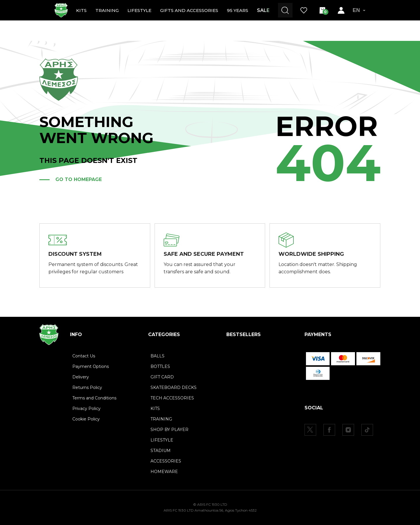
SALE (263, 10)
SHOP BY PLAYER (169, 430)
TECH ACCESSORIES (172, 398)
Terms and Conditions (94, 398)
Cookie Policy (86, 419)
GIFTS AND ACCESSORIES (189, 10)
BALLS (157, 356)
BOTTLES (160, 366)
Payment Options (91, 366)
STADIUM (161, 451)
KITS (81, 10)
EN (359, 10)
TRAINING (107, 10)
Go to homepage (79, 179)
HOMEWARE (164, 472)
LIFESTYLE (139, 10)
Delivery (81, 377)
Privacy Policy (86, 408)
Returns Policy (87, 387)
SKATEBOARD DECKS (174, 387)
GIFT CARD (162, 377)
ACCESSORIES (166, 461)
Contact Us (84, 356)
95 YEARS (238, 10)
